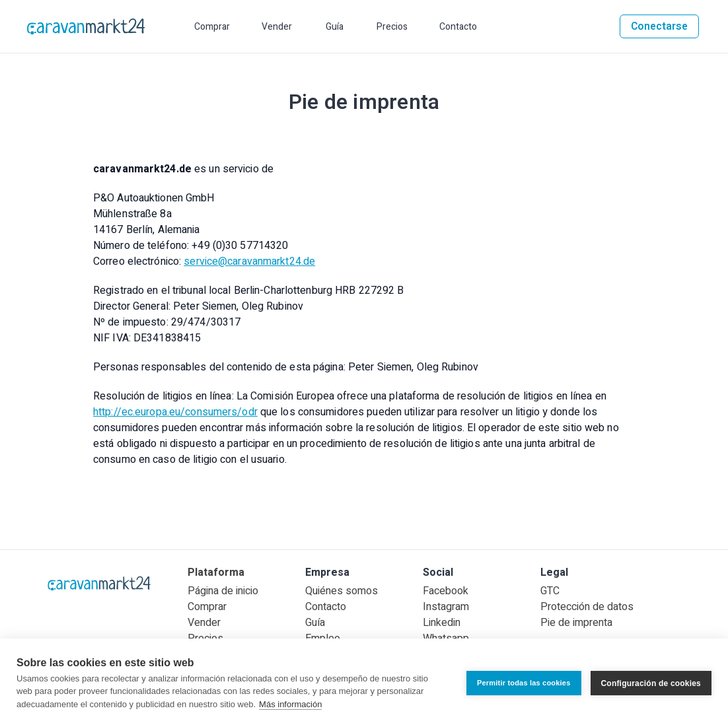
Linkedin (442, 623)
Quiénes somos (342, 591)
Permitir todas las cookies (524, 682)
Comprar (207, 607)
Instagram (446, 607)
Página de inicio (223, 591)
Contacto (326, 607)
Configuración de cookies (651, 683)
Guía (315, 623)
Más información (290, 704)
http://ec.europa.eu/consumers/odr (175, 412)
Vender (204, 623)
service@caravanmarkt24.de (249, 261)
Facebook (446, 591)
